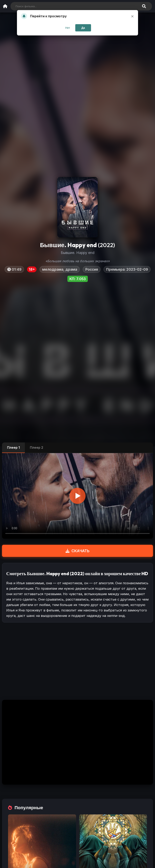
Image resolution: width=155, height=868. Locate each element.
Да (83, 28)
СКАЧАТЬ (77, 551)
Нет (68, 28)
